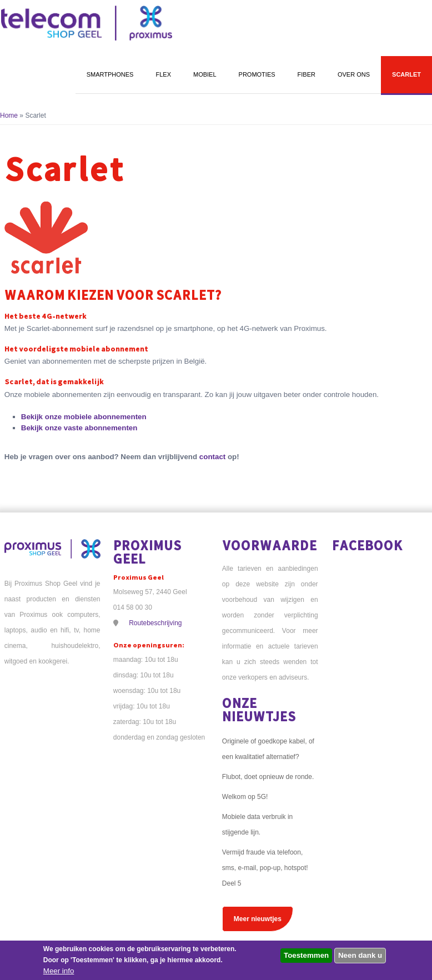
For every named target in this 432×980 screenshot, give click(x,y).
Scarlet (406, 74)
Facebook (368, 545)
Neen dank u (360, 955)
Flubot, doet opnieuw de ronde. (268, 777)
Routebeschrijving (155, 623)
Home (9, 115)
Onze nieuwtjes (259, 709)
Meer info (59, 971)
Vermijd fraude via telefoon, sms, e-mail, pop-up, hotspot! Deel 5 (265, 868)
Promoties (257, 74)
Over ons (354, 74)
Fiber (307, 74)
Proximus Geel (147, 552)
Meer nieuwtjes (258, 919)
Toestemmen (306, 955)
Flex (163, 74)
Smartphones (110, 74)
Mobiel (205, 74)
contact (212, 457)
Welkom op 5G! (245, 797)
